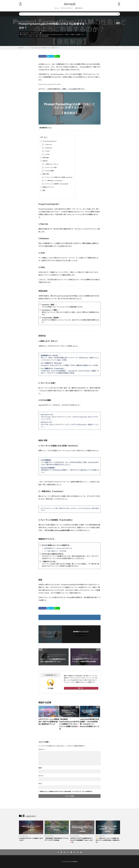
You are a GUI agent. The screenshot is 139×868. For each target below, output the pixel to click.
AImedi (75, 861)
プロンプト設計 (28, 36)
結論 (43, 190)
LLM (37, 34)
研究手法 (44, 161)
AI (42, 33)
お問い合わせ (79, 8)
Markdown (41, 34)
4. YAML (46, 154)
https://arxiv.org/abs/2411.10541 (50, 84)
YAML (61, 34)
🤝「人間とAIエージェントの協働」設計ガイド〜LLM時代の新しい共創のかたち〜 (108, 840)
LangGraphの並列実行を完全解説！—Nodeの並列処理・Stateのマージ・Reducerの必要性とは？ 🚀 (90, 723)
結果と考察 (44, 174)
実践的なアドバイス (47, 187)
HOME (22, 48)
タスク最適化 (77, 34)
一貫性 (40, 36)
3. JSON (46, 151)
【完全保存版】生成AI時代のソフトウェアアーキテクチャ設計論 (57, 839)
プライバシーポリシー (67, 8)
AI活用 (24, 34)
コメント (42, 749)
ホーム (57, 8)
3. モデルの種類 (48, 171)
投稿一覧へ (81, 688)
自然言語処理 (45, 36)
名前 (40, 768)
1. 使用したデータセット (50, 164)
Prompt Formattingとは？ (48, 141)
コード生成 (65, 34)
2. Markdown (47, 148)
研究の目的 (44, 158)
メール (41, 776)
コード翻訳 (71, 34)
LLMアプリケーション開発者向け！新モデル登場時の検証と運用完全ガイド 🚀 (49, 722)
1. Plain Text (47, 144)
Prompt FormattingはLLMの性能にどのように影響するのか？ (45, 48)
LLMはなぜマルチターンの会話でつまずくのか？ (31, 839)
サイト (40, 784)
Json (35, 34)
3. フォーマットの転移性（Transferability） (55, 184)
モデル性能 (35, 36)
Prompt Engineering (54, 34)
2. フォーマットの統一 (50, 167)
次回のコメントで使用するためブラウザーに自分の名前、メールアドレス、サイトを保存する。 (67, 791)
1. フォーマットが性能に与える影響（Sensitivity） (57, 177)
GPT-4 (32, 34)
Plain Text (47, 34)
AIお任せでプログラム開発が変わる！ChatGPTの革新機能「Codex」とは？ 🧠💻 (82, 840)
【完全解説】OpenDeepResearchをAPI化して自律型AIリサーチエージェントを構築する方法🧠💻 (69, 724)
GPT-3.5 (28, 34)
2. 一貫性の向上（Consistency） (52, 181)
